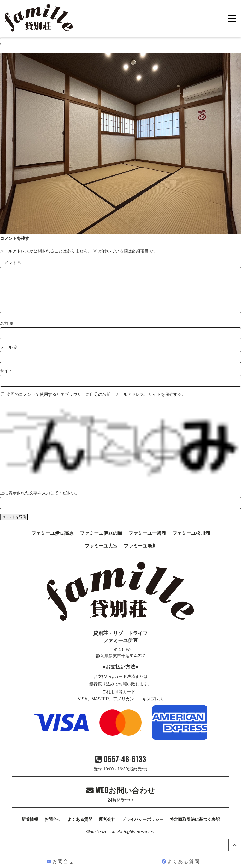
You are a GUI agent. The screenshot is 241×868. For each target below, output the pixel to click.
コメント (11, 263)
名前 (7, 332)
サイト (6, 379)
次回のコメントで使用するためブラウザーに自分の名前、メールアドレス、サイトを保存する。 (96, 403)
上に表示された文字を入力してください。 (40, 501)
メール (9, 356)
